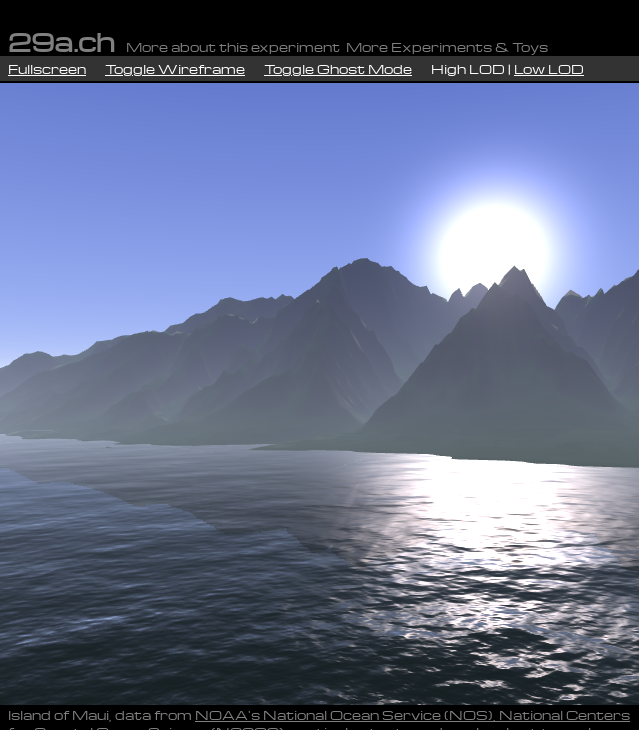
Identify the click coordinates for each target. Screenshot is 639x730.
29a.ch (61, 41)
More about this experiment (233, 46)
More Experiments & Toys (447, 46)
